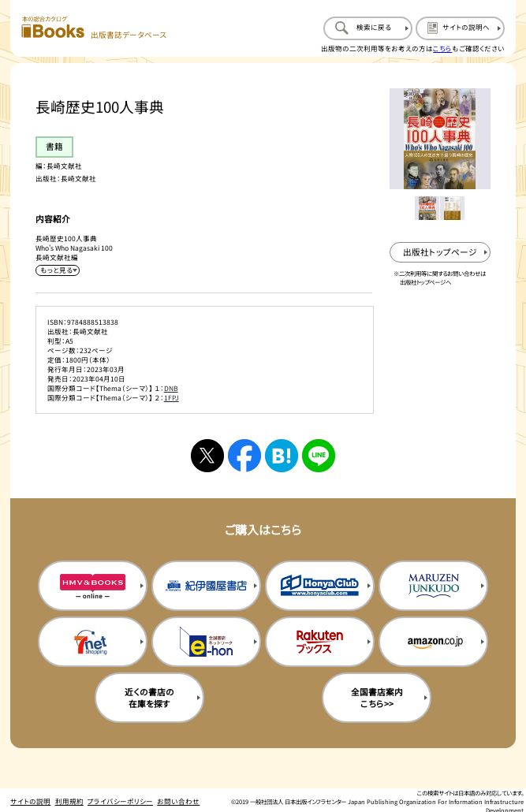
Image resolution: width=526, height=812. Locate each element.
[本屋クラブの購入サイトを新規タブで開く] (320, 586)
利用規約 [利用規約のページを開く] (69, 801)
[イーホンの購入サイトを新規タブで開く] (206, 642)
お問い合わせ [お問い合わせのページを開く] (178, 801)
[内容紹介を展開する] (57, 270)
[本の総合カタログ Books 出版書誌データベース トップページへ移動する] (94, 28)
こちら (442, 48)
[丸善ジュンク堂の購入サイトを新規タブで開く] (433, 586)
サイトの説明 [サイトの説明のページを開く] (30, 801)
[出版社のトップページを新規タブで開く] (440, 253)
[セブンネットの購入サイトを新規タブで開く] (93, 642)
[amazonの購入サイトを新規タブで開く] (433, 642)
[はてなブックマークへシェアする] (282, 456)
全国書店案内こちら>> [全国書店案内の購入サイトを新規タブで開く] (377, 698)
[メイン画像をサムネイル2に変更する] (452, 209)
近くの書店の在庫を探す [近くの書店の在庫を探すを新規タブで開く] (149, 698)
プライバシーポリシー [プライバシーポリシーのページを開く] (120, 801)
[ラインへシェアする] (319, 456)
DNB (171, 388)
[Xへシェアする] (208, 456)
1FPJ (172, 397)
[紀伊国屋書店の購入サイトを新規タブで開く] (206, 586)
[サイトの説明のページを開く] (460, 28)
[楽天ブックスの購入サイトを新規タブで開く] (320, 642)
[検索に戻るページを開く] (368, 28)
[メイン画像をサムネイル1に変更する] (427, 209)
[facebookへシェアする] (245, 456)
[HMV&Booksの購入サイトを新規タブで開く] (93, 586)
